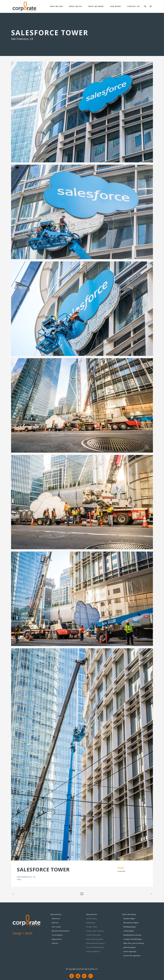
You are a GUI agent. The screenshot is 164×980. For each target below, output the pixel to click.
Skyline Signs (129, 919)
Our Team (56, 927)
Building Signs (130, 927)
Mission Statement (60, 931)
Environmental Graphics (95, 943)
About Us (56, 919)
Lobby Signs (129, 931)
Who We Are (56, 914)
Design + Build (91, 927)
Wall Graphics (130, 947)
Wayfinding (90, 923)
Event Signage (130, 951)
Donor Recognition (132, 956)
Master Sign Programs (95, 939)
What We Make (129, 914)
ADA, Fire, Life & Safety (134, 943)
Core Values (57, 935)
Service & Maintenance (95, 947)
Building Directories (132, 935)
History (55, 923)
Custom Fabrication (93, 935)
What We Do (92, 914)
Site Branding (91, 919)
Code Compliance (93, 951)
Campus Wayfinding (132, 939)
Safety (55, 943)
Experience (57, 939)
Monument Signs (131, 923)
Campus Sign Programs (95, 931)
